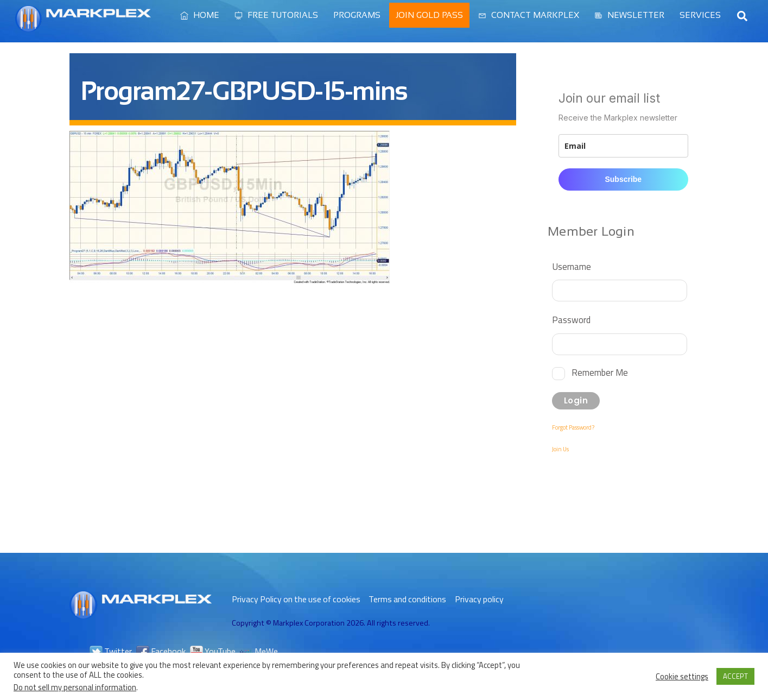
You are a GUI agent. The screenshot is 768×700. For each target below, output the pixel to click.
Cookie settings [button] (682, 677)
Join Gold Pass (429, 15)
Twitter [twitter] (111, 651)
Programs (357, 15)
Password (571, 320)
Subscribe (623, 179)
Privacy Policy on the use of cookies (296, 599)
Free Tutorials (276, 15)
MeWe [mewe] (259, 651)
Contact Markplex (529, 15)
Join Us (560, 449)
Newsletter (629, 15)
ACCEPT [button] (735, 676)
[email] (623, 146)
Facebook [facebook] (161, 651)
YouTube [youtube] (213, 651)
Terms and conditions (407, 599)
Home (200, 15)
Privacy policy (479, 599)
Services (700, 15)
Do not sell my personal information (75, 687)
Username (572, 266)
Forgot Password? (573, 427)
